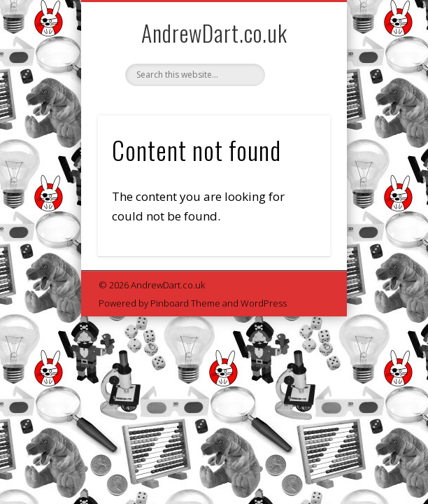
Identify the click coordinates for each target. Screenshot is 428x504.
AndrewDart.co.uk (214, 33)
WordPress (264, 303)
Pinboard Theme (185, 303)
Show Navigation (296, 125)
